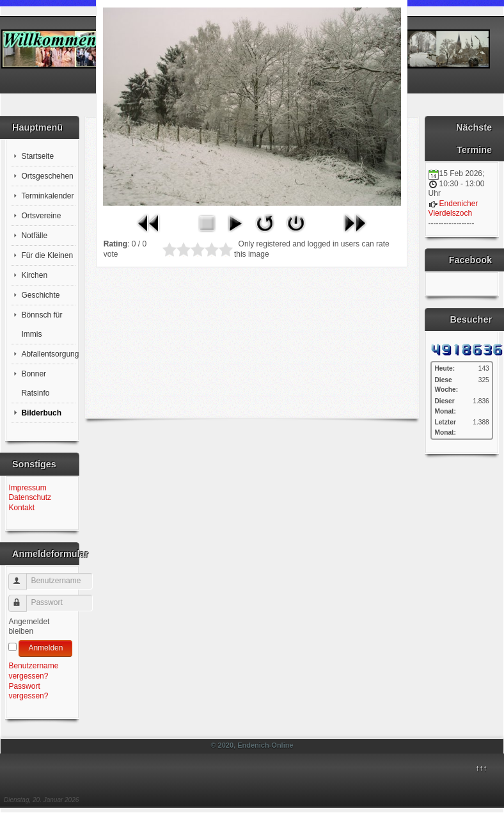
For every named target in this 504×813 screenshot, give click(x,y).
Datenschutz (30, 497)
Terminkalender (47, 196)
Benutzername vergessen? (33, 671)
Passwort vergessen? (28, 691)
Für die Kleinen (47, 255)
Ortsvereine (41, 216)
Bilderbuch (41, 413)
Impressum (27, 488)
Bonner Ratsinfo (35, 383)
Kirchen (34, 275)
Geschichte (40, 295)
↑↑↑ (481, 768)
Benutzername (23, 576)
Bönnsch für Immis (42, 325)
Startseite (37, 156)
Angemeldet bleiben (29, 627)
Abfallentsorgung (48, 354)
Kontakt (21, 508)
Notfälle (34, 236)
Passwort (23, 598)
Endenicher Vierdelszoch (453, 209)
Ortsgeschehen (47, 176)
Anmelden (45, 648)
